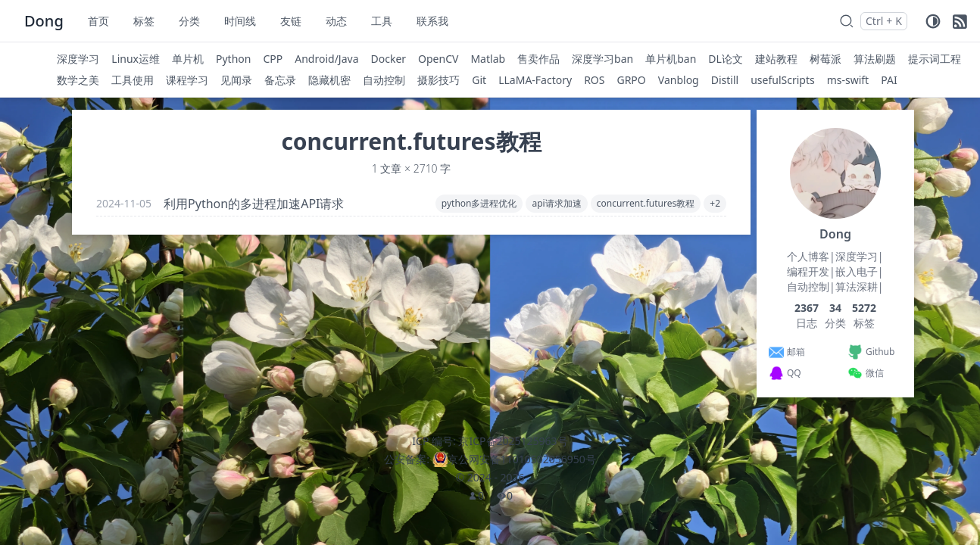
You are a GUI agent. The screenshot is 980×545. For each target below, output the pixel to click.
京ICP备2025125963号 (513, 441)
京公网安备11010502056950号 (522, 459)
